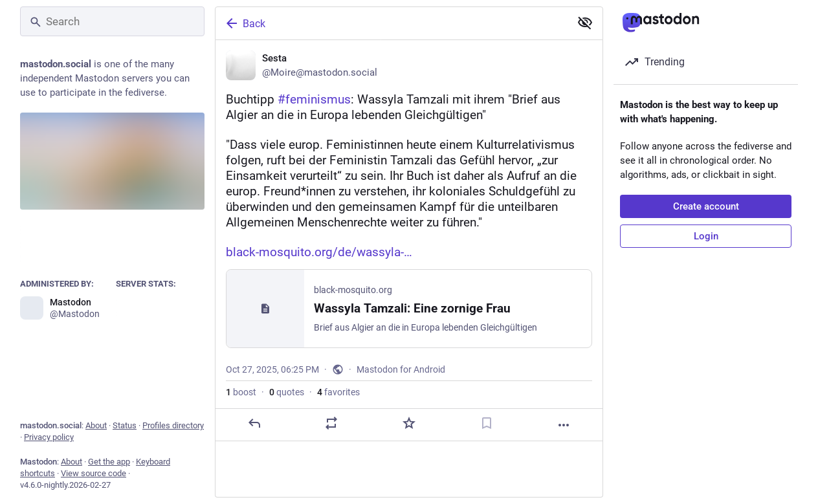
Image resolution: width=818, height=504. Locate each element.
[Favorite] (409, 423)
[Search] (112, 21)
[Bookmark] (487, 423)
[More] (564, 425)
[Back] (392, 23)
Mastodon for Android (401, 369)
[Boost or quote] (331, 423)
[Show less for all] (585, 23)
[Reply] (254, 423)
